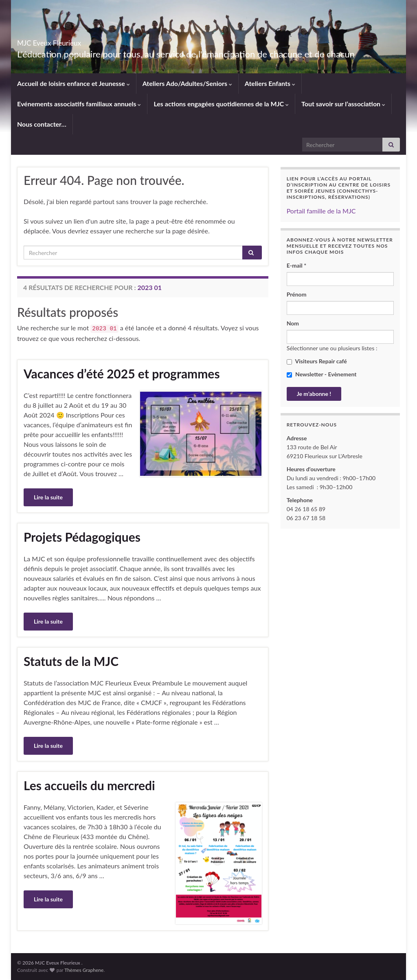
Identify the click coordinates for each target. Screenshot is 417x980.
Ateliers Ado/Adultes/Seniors (187, 83)
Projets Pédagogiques (82, 537)
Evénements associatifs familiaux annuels (79, 104)
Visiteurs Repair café (317, 361)
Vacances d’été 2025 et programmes (122, 374)
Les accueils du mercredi (89, 785)
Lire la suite (48, 497)
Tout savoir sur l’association (343, 104)
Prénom (297, 294)
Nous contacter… (42, 124)
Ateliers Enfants (270, 83)
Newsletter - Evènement (322, 374)
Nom (293, 323)
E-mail (297, 265)
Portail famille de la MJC (321, 211)
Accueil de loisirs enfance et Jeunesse (74, 83)
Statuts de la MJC (71, 661)
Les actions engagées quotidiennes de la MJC (221, 104)
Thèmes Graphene (84, 970)
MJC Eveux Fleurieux (74, 41)
